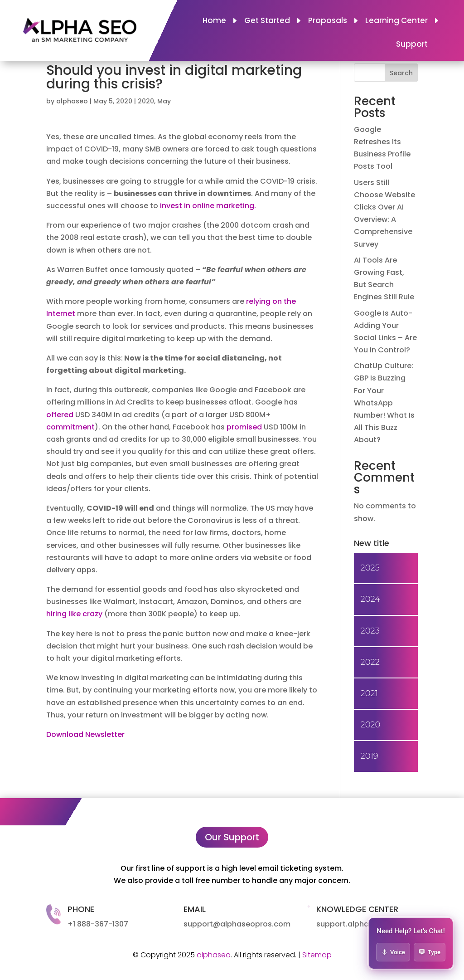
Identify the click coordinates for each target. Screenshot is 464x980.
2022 (370, 662)
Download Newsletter (85, 734)
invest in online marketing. (208, 206)
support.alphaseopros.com (367, 924)
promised (245, 427)
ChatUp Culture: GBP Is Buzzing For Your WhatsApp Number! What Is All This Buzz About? (384, 403)
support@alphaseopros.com (237, 924)
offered (61, 415)
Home (214, 22)
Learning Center (396, 22)
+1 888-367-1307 (98, 924)
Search (401, 73)
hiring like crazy (74, 614)
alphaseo (72, 101)
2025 (370, 568)
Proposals (328, 22)
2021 (369, 693)
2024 (370, 599)
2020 (146, 101)
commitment (70, 427)
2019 (370, 756)
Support (412, 45)
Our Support (232, 837)
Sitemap (317, 955)
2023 (370, 631)
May (164, 101)
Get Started (267, 22)
